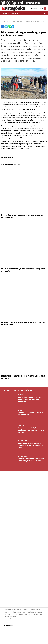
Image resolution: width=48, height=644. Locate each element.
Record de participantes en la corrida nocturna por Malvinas (22, 216)
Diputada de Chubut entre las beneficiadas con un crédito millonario (29, 399)
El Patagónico (6, 22)
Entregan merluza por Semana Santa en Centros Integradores (23, 323)
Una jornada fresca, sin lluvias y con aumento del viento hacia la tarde (30, 445)
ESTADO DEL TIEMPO (23, 441)
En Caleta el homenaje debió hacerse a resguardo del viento (23, 270)
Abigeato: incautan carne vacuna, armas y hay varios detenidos (31, 460)
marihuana (21, 425)
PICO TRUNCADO (22, 456)
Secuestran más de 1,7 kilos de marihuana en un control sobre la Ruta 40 (31, 430)
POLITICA (20, 395)
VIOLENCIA (21, 410)
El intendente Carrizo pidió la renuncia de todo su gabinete (23, 377)
